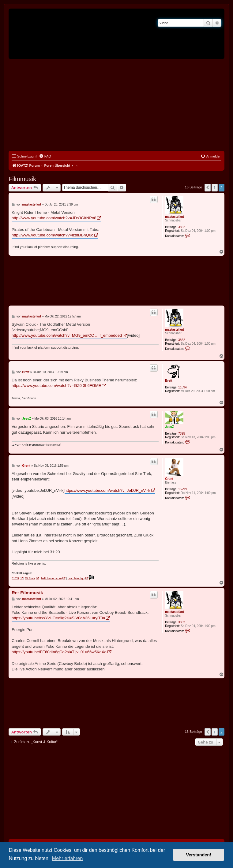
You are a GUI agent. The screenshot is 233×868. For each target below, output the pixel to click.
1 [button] (214, 187)
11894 (182, 387)
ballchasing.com (51, 578)
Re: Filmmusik (27, 593)
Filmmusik (22, 179)
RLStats (30, 578)
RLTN (15, 578)
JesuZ (169, 427)
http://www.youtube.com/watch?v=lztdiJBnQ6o (53, 235)
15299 (182, 489)
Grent (169, 479)
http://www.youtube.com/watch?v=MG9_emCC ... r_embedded (67, 335)
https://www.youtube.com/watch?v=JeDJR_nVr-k (107, 490)
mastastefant (175, 217)
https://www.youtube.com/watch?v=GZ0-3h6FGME (56, 386)
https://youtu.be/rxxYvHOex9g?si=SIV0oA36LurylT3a (58, 618)
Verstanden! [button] (199, 855)
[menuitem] (45, 156)
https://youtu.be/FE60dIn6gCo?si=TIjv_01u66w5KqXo (59, 652)
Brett (169, 381)
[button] (208, 187)
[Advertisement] (116, 105)
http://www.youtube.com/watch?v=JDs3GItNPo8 (54, 218)
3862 (182, 227)
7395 (182, 434)
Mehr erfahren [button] (68, 858)
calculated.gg (76, 578)
